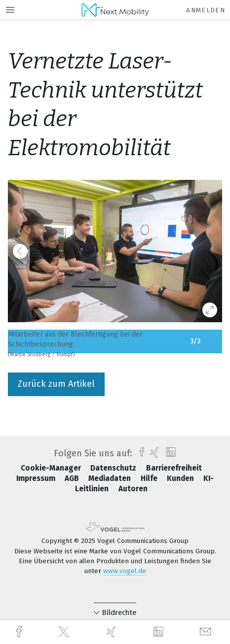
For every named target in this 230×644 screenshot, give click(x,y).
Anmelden (206, 10)
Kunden (181, 478)
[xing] (113, 632)
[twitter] (65, 632)
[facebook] (20, 632)
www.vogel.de (125, 571)
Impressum (37, 478)
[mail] (207, 632)
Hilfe (150, 478)
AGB (73, 478)
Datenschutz (114, 468)
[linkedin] (159, 632)
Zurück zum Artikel (56, 384)
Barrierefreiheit (174, 468)
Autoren (133, 489)
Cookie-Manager (52, 468)
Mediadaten (111, 478)
